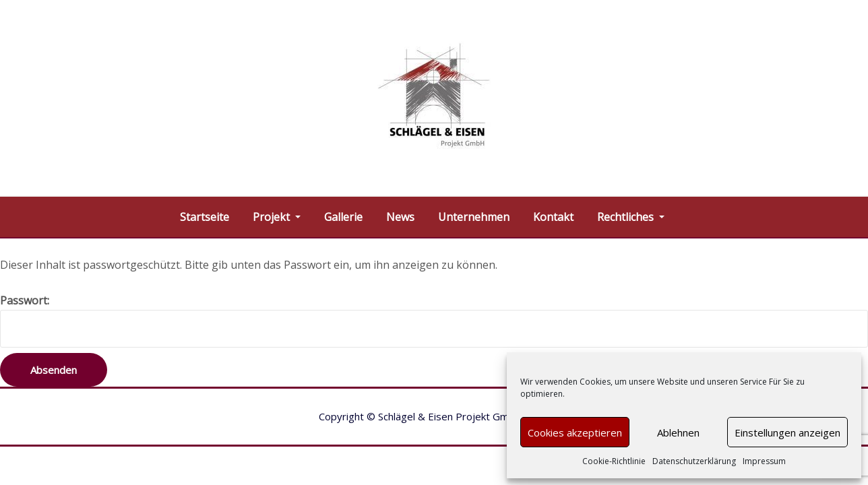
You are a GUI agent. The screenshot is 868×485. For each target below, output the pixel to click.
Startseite (205, 217)
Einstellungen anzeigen (787, 432)
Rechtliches (631, 217)
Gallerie (343, 217)
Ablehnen (678, 432)
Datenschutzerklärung (694, 461)
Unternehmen (474, 217)
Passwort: (434, 320)
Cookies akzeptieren (575, 432)
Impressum (764, 461)
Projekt (277, 217)
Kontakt (553, 217)
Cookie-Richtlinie (614, 461)
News (400, 217)
